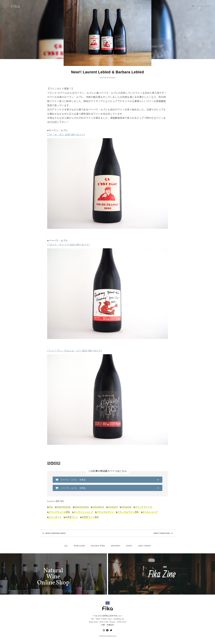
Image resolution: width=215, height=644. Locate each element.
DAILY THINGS (145, 546)
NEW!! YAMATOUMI (163, 533)
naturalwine (98, 507)
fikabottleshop (64, 507)
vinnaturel (113, 507)
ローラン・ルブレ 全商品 (73, 480)
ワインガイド (55, 517)
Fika (51, 507)
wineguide (126, 507)
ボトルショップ (150, 512)
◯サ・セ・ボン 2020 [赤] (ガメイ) (66, 135)
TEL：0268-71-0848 (99, 619)
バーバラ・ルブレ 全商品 (73, 488)
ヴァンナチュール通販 (59, 512)
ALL (66, 546)
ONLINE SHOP (201, 6)
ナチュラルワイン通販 (128, 512)
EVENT (129, 546)
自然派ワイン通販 (90, 517)
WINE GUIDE (79, 546)
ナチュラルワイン (105, 512)
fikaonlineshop (82, 507)
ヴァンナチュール (144, 507)
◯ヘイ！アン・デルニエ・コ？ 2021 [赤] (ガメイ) (74, 351)
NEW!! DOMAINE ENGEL (54, 533)
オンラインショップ (83, 512)
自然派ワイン (72, 517)
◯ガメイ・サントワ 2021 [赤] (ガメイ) (68, 245)
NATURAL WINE (98, 546)
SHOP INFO (116, 546)
